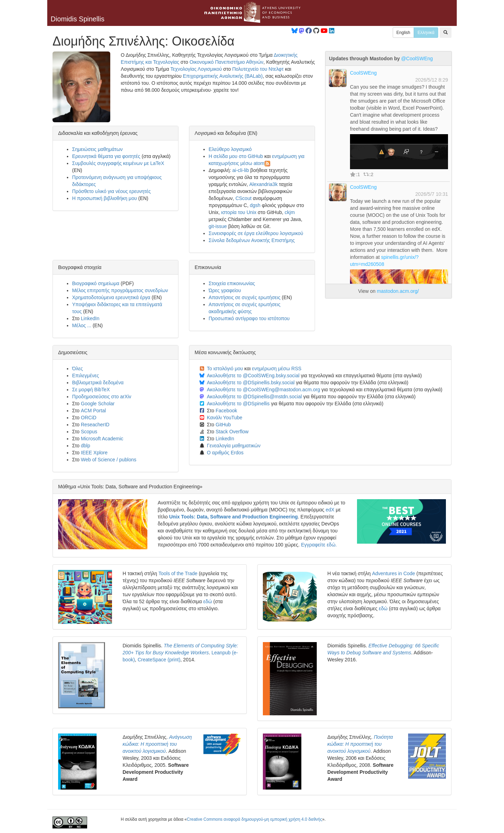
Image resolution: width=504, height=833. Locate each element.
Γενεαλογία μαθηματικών (234, 446)
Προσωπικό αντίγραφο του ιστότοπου (249, 318)
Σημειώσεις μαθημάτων (97, 149)
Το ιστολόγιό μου (225, 369)
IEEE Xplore (94, 453)
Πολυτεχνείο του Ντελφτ (258, 69)
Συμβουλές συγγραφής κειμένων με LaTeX (118, 163)
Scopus (89, 432)
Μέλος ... (82, 325)
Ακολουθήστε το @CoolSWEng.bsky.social (253, 376)
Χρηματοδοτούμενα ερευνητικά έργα (111, 297)
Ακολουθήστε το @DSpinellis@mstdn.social (254, 397)
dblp (85, 446)
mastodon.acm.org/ (398, 291)
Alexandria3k (263, 184)
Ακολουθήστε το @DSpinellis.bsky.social (251, 383)
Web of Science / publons (109, 460)
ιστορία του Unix (239, 212)
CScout (244, 198)
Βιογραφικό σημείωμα (96, 283)
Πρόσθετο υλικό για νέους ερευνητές (111, 191)
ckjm (290, 212)
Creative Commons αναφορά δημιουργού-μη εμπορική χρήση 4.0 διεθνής (255, 819)
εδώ (208, 601)
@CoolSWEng (417, 58)
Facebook (226, 411)
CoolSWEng (363, 73)
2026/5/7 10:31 (432, 194)
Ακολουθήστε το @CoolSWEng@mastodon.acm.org (263, 390)
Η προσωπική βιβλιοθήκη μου (104, 198)
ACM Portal (93, 411)
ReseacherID (95, 425)
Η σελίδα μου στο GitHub (236, 156)
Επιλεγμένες (86, 376)
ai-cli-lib (241, 170)
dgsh (255, 205)
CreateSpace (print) (159, 660)
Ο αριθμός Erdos (225, 453)
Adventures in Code (394, 573)
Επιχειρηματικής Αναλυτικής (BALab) (223, 76)
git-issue (218, 226)
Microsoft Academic (102, 439)
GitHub (223, 425)
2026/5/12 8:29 (432, 80)
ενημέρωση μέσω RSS (277, 369)
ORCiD (89, 418)
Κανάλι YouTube (225, 418)
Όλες (78, 369)
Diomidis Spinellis (78, 19)
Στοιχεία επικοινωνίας (232, 283)
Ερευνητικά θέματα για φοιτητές (106, 156)
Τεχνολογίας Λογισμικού (196, 69)
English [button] (403, 33)
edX (330, 510)
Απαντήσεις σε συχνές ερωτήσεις (244, 297)
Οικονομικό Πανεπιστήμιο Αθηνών (226, 62)
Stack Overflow (232, 432)
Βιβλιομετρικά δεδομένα (98, 383)
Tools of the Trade (178, 573)
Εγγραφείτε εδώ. (319, 545)
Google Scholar (98, 404)
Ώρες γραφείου (225, 290)
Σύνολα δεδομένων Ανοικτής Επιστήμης (252, 240)
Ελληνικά (426, 33)
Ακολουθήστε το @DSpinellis (238, 404)
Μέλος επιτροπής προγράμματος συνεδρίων (120, 290)
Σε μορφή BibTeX (91, 390)
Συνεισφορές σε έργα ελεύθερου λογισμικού (256, 233)
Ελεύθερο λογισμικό (230, 149)
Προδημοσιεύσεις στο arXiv (102, 397)
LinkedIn (90, 318)
